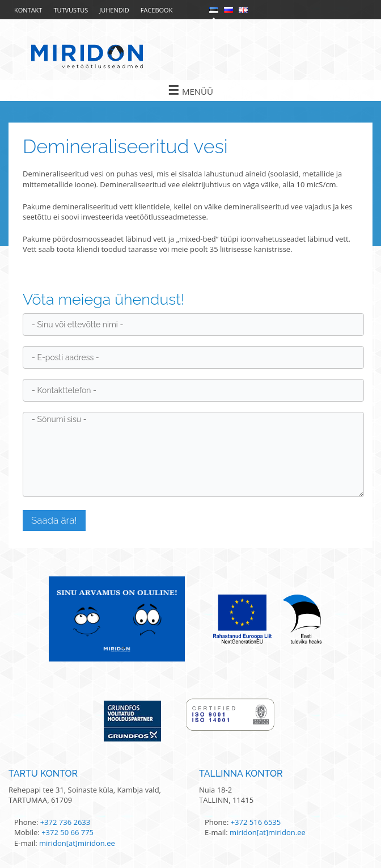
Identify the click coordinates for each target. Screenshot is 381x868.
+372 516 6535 (256, 822)
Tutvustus (71, 10)
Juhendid (114, 10)
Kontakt (28, 10)
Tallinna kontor (241, 774)
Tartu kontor (43, 774)
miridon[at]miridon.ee (77, 843)
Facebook (157, 10)
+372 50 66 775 (67, 832)
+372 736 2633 (65, 822)
